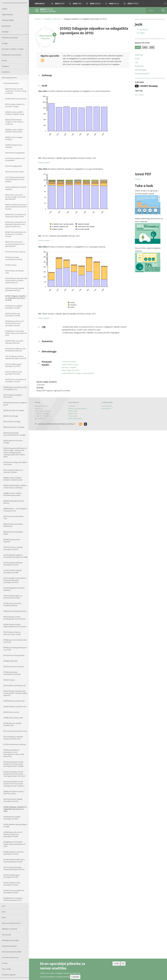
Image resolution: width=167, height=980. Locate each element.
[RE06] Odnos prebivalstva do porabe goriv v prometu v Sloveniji (16, 234)
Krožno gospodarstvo (11, 83)
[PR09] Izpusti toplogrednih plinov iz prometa (15, 649)
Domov (5, 9)
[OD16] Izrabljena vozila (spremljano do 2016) (14, 373)
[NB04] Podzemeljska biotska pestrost (14, 502)
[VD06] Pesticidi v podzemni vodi (15, 707)
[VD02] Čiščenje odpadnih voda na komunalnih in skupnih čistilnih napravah (16, 280)
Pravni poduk (73, 416)
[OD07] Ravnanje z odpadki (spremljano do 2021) (13, 548)
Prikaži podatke (44, 163)
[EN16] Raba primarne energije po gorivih (15, 404)
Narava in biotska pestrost (11, 923)
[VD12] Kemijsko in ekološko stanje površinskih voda (13, 738)
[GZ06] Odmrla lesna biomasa (16, 99)
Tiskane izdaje (73, 411)
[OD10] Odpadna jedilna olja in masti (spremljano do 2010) (14, 861)
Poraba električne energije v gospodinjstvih (78, 373)
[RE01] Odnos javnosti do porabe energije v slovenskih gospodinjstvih (15, 197)
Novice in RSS (72, 414)
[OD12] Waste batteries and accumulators (15, 159)
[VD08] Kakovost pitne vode (13, 718)
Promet (4, 60)
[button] (162, 4)
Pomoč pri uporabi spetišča (77, 409)
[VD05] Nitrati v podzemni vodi (14, 701)
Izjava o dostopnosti (75, 418)
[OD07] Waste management (15, 153)
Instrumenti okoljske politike (12, 952)
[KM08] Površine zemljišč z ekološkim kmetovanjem (14, 131)
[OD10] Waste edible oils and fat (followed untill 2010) (15, 350)
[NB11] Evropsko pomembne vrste (13, 517)
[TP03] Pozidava (11, 265)
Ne (123, 963)
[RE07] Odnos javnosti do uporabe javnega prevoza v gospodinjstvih (15, 244)
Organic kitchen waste (70, 364)
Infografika (6, 26)
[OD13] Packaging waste (14, 166)
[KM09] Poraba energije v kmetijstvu (14, 138)
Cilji (136, 62)
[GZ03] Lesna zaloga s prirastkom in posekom (15, 463)
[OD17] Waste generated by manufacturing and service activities (15, 179)
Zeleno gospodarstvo (9, 78)
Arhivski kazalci (106, 409)
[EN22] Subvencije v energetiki (14, 427)
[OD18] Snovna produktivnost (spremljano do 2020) (16, 380)
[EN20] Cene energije (11, 416)
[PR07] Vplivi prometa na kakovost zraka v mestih (12, 633)
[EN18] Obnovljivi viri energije (14, 410)
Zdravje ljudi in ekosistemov (12, 55)
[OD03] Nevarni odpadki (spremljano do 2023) (14, 307)
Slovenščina (144, 30)
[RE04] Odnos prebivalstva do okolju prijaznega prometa (16, 216)
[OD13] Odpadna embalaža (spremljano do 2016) (13, 564)
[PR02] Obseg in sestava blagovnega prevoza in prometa (15, 625)
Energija (5, 43)
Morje (4, 917)
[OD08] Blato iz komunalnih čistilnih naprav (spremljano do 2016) (16, 333)
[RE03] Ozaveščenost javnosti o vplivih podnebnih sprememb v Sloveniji (16, 207)
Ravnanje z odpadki (69, 367)
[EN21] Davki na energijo (12, 422)
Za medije (5, 32)
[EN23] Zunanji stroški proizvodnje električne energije (14, 434)
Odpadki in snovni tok (9, 929)
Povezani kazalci (142, 74)
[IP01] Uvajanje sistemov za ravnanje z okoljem (15, 105)
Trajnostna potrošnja (9, 946)
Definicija (139, 55)
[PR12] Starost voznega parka (14, 655)
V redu (116, 963)
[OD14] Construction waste (15, 172)
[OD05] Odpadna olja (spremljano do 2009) (13, 315)
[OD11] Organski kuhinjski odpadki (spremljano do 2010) (16, 357)
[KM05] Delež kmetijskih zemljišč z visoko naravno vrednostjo (14, 122)
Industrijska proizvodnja (10, 940)
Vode (4, 912)
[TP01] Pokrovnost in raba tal (15, 252)
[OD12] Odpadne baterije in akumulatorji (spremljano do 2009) (15, 556)
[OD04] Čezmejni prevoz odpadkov (14, 146)
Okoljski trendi (8, 20)
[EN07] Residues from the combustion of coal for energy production (16, 91)
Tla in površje (6, 935)
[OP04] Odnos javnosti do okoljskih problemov (12, 604)
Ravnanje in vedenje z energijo (13, 49)
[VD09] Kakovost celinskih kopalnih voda (12, 724)
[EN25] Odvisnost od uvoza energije (13, 442)
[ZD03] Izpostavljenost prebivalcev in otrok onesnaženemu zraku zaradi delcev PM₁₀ (14, 753)
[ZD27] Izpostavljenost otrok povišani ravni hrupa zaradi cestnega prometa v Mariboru (14, 784)
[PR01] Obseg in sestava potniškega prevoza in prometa (14, 618)
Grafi (137, 59)
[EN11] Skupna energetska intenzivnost (13, 396)
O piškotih (75, 977)
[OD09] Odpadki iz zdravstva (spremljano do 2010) (14, 853)
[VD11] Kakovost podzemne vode (15, 731)
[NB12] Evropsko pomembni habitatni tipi (13, 525)
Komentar (139, 66)
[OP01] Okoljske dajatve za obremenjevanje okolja (13, 597)
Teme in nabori (7, 15)
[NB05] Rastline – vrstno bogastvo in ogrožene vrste (15, 510)
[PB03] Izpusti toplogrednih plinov (15, 611)
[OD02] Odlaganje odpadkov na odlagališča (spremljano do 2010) (16, 298)
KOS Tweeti (139, 95)
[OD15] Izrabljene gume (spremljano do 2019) (13, 365)
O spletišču (72, 406)
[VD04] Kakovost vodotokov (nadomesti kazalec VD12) (13, 899)
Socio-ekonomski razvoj (10, 957)
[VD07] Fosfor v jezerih (11, 712)
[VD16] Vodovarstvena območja (15, 744)
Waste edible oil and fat (70, 370)
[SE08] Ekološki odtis (11, 661)
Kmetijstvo (5, 66)
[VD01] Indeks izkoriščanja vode (14, 272)
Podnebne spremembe (10, 38)
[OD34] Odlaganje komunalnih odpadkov (16, 188)
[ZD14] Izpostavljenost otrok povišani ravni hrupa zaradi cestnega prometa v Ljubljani (14, 764)
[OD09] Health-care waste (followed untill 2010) (14, 342)
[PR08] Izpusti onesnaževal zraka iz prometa (15, 641)
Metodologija (141, 70)
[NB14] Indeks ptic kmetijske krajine (13, 533)
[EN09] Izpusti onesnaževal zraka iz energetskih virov (15, 388)
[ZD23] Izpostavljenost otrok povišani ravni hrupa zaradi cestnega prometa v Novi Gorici (14, 774)
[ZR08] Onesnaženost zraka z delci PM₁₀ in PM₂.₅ (14, 792)
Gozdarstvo (6, 72)
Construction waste (69, 362)
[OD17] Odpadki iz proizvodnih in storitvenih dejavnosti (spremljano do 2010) (15, 580)
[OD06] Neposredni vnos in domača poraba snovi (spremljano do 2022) (15, 323)
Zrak (3, 906)
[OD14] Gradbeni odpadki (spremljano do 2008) (12, 571)
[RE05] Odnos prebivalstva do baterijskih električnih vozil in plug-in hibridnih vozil (16, 224)
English (142, 33)
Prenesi (138, 179)
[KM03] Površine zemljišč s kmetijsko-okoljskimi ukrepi (15, 113)
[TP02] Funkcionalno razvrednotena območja (14, 258)
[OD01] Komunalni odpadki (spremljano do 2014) (15, 289)
